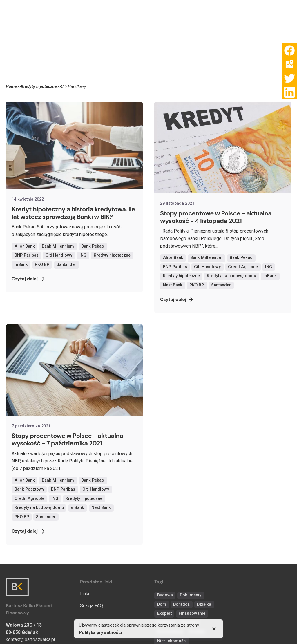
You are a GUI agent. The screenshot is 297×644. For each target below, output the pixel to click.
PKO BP (42, 265)
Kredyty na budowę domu (231, 276)
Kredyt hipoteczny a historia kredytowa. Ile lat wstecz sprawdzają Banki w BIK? (73, 213)
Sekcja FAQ (92, 606)
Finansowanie (192, 613)
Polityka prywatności (100, 632)
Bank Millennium (58, 246)
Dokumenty (191, 595)
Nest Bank (173, 285)
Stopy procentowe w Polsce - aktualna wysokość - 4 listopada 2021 (216, 217)
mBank (21, 265)
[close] (214, 629)
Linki (85, 594)
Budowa (165, 595)
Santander (66, 265)
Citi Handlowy (59, 255)
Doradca (181, 604)
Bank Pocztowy (29, 489)
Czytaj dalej (28, 279)
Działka (204, 604)
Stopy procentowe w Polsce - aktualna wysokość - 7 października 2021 (67, 439)
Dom (162, 604)
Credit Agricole (243, 267)
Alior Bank (25, 246)
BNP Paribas (27, 255)
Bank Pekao (93, 246)
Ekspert (164, 613)
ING (83, 255)
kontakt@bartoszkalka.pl (30, 640)
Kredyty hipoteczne (112, 255)
